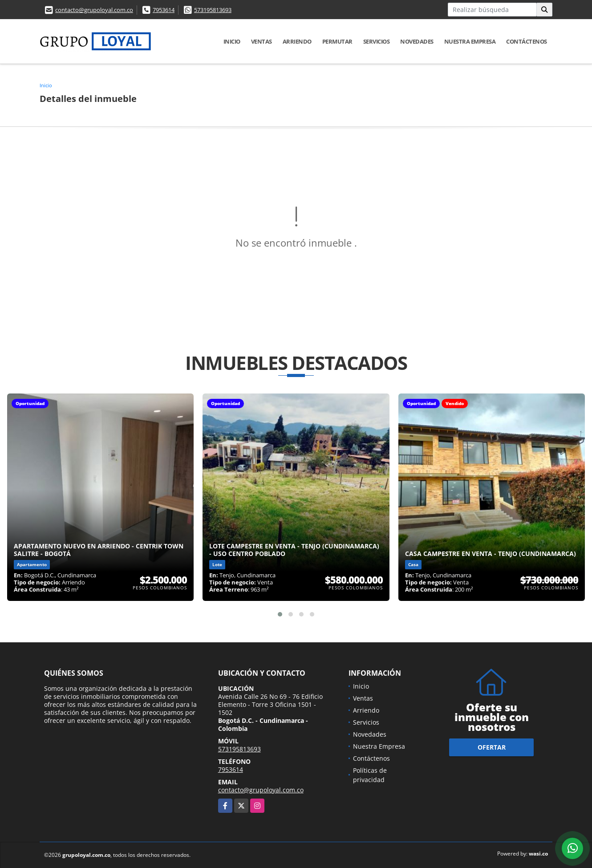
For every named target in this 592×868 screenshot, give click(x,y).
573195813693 (213, 10)
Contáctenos (527, 41)
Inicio (232, 41)
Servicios (377, 41)
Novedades (417, 41)
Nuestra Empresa (470, 41)
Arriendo (297, 41)
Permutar (337, 41)
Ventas (262, 41)
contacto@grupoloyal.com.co (94, 10)
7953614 (164, 10)
